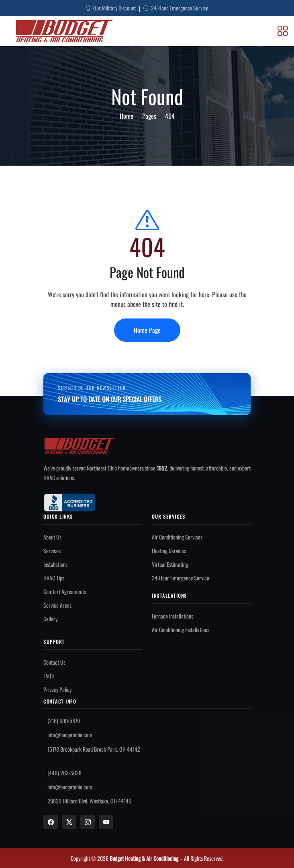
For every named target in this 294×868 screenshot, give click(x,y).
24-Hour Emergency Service (181, 578)
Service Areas (57, 605)
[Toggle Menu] (283, 31)
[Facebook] (51, 822)
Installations (55, 564)
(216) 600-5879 (64, 721)
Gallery (50, 619)
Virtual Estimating (170, 564)
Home (127, 116)
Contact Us (54, 662)
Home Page (147, 330)
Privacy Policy (57, 689)
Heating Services (169, 551)
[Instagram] (88, 822)
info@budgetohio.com (70, 735)
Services (52, 551)
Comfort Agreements (65, 591)
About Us (52, 537)
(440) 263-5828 (64, 773)
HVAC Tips (54, 578)
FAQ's (49, 676)
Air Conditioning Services (177, 537)
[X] (69, 822)
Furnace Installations (173, 616)
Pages (149, 116)
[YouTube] (106, 822)
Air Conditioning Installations (181, 630)
